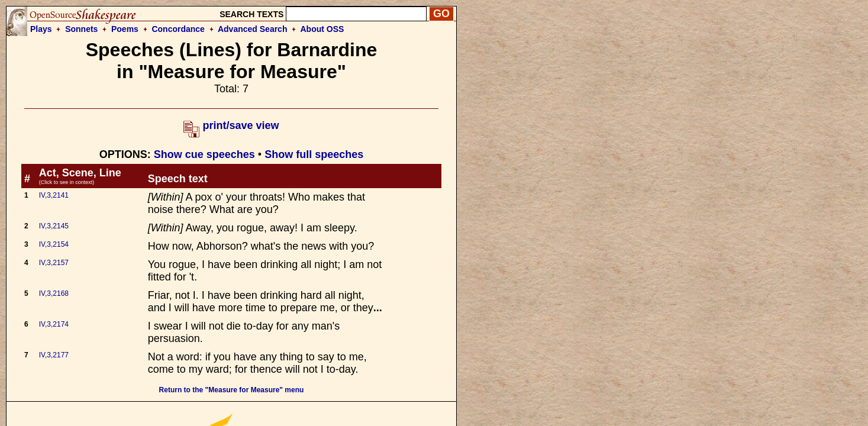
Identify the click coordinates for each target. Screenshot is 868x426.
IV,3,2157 (54, 263)
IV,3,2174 (54, 324)
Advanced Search (253, 29)
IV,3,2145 (54, 226)
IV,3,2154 (54, 244)
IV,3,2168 (54, 293)
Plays (41, 29)
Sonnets (81, 29)
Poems (125, 29)
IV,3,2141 (54, 195)
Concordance (178, 29)
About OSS (322, 29)
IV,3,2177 (54, 355)
